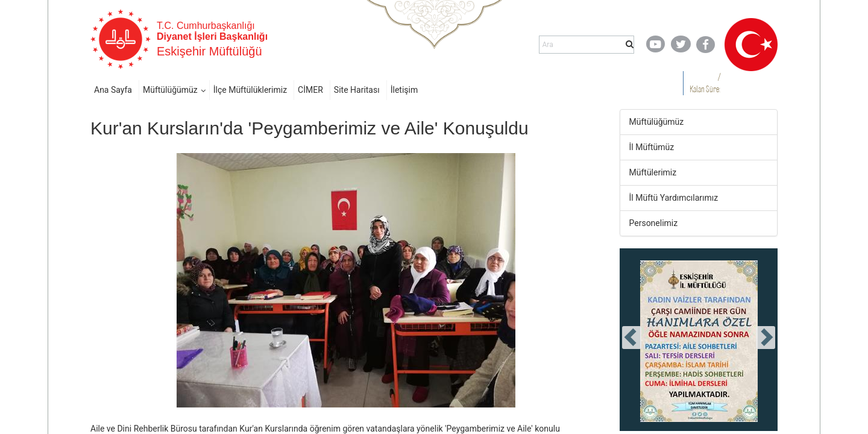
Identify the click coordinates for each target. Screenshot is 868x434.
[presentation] (632, 338)
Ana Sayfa (113, 90)
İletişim (404, 90)
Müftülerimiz (653, 172)
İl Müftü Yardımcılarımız (674, 198)
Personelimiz (654, 223)
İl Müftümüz (652, 147)
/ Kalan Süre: (705, 83)
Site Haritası (357, 90)
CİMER (310, 90)
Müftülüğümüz (170, 90)
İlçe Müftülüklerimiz (250, 90)
